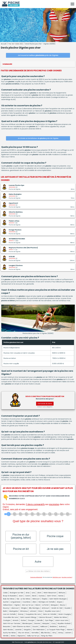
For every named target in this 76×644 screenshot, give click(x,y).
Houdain (68, 608)
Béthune (62, 593)
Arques (60, 602)
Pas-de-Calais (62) (16, 44)
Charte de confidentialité (36, 577)
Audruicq (62, 626)
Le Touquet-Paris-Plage (56, 630)
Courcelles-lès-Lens (11, 617)
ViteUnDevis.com (57, 577)
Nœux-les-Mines (23, 599)
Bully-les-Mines (9, 599)
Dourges (31, 620)
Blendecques (27, 623)
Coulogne (7, 620)
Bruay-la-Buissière (10, 596)
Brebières (53, 626)
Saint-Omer (52, 596)
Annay (61, 633)
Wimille (6, 636)
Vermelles (35, 633)
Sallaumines (8, 605)
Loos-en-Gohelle (9, 614)
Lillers (34, 602)
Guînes (23, 620)
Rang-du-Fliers (47, 636)
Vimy (54, 633)
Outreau (42, 596)
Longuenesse (15, 602)
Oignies (17, 605)
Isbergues (54, 605)
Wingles (24, 608)
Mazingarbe (14, 611)
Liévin (39, 593)
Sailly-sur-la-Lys (33, 636)
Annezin (16, 620)
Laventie (18, 630)
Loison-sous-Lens (62, 620)
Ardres (13, 636)
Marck (38, 605)
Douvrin (35, 626)
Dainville (40, 620)
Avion (21, 596)
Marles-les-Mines (61, 617)
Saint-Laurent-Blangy (28, 617)
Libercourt (15, 608)
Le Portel (45, 605)
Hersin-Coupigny (65, 614)
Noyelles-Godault (64, 623)
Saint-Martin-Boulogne (58, 599)
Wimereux (24, 611)
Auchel (6, 602)
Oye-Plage (49, 620)
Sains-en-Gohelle (50, 614)
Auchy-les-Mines (9, 633)
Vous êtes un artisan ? (67, 577)
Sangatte (27, 630)
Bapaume (21, 636)
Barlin (5, 611)
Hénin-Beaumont (50, 593)
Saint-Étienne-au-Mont (21, 626)
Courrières (26, 602)
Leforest (33, 611)
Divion (41, 611)
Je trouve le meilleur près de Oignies (38, 55)
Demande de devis (45, 404)
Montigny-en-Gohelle (47, 602)
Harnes (61, 596)
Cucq (53, 623)
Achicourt (45, 608)
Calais (5, 593)
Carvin (28, 596)
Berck (34, 596)
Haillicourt (44, 626)
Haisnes (70, 630)
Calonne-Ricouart (45, 617)
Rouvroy (6, 608)
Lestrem (68, 633)
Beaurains (7, 626)
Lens (33, 593)
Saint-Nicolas (8, 630)
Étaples (45, 599)
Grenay (21, 614)
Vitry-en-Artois (24, 633)
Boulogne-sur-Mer (17, 593)
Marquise (46, 623)
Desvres (37, 623)
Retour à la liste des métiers (38, 571)
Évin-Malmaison (39, 630)
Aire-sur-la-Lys (28, 605)
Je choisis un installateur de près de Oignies (38, 138)
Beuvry (63, 605)
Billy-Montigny (34, 608)
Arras (28, 593)
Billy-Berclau (46, 633)
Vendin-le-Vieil (57, 608)
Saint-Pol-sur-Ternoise (12, 623)
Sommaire (7, 64)
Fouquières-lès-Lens (33, 614)
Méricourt (36, 599)
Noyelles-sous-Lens (52, 611)
